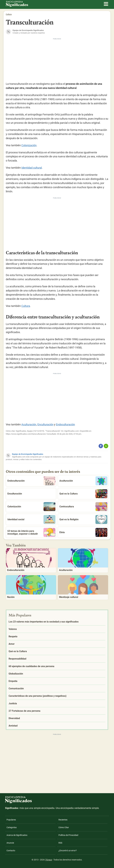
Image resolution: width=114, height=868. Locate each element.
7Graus (49, 860)
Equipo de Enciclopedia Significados (28, 454)
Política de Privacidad (68, 835)
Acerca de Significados (17, 835)
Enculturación (45, 424)
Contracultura (83, 507)
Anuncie (10, 843)
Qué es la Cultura (83, 494)
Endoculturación (65, 424)
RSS (60, 843)
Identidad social (31, 519)
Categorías (12, 827)
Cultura (9, 14)
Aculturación (29, 424)
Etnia (83, 532)
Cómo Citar (64, 827)
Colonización (29, 145)
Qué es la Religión (83, 519)
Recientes (63, 820)
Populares (11, 820)
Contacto (11, 851)
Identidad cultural (32, 168)
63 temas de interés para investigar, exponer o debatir (31, 532)
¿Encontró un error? (68, 851)
